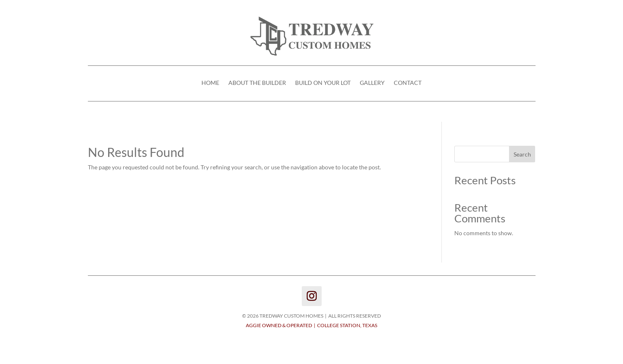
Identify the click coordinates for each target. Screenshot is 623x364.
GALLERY (372, 83)
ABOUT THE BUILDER (257, 83)
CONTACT (408, 83)
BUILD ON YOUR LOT (323, 83)
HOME (210, 83)
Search (522, 154)
